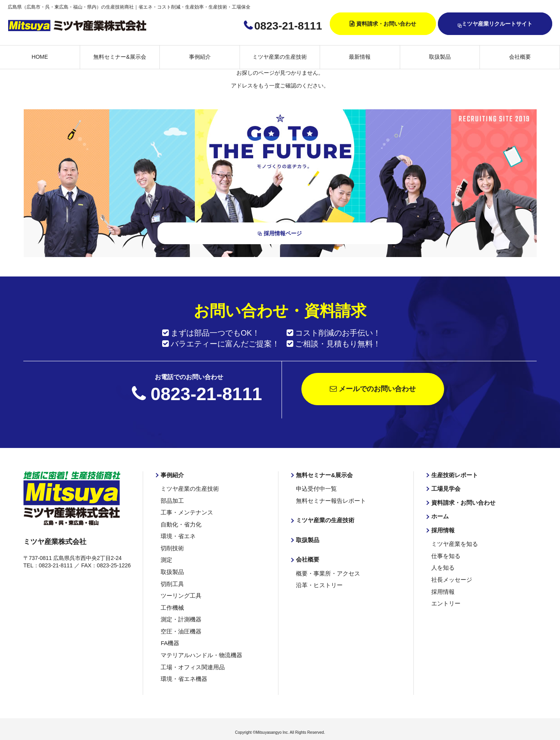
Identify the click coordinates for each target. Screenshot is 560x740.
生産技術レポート (453, 475)
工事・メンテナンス (185, 511)
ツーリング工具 (180, 591)
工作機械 (171, 603)
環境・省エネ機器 (182, 672)
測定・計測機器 (180, 615)
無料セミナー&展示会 (120, 57)
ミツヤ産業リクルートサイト (495, 24)
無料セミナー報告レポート (329, 500)
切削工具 (171, 580)
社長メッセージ (450, 576)
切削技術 (171, 546)
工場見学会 (445, 488)
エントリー (445, 599)
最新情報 (360, 57)
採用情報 (442, 528)
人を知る (442, 565)
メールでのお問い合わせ (373, 389)
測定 (166, 557)
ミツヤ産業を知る (453, 542)
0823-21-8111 (288, 26)
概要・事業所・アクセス (326, 571)
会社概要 (520, 57)
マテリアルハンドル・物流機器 (199, 649)
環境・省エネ (177, 534)
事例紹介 (200, 57)
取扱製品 (440, 57)
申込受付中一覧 (315, 488)
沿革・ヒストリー (318, 583)
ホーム (439, 515)
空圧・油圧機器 (180, 626)
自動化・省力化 (180, 523)
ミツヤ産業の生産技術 (280, 57)
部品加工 (171, 500)
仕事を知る (445, 553)
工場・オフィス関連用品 (191, 661)
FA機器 (169, 638)
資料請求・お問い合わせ (386, 24)
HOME (40, 57)
